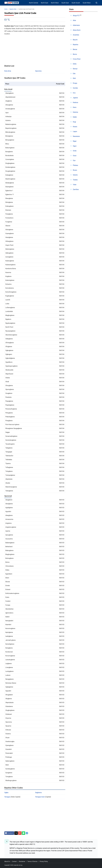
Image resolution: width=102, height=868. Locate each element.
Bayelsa (76, 45)
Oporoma (38, 71)
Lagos (75, 131)
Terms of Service (32, 861)
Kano (75, 107)
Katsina (75, 112)
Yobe (75, 185)
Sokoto (75, 175)
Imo (74, 93)
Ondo (75, 151)
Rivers (75, 170)
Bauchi (75, 40)
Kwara (75, 127)
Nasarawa (76, 136)
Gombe (75, 88)
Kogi (74, 122)
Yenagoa (7, 797)
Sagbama (38, 793)
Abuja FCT (76, 16)
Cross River (77, 59)
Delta (75, 64)
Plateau (75, 165)
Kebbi (75, 117)
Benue (75, 49)
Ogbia (6, 793)
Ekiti (74, 78)
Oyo (74, 160)
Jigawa (75, 98)
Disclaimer (22, 861)
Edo (74, 74)
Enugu (75, 83)
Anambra (76, 35)
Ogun (75, 146)
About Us (7, 861)
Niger (75, 141)
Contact (14, 861)
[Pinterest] (20, 833)
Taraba (75, 180)
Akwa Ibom (77, 30)
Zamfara (76, 189)
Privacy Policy (44, 861)
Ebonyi (75, 69)
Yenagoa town (40, 797)
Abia (74, 20)
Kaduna (75, 102)
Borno (75, 54)
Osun (75, 156)
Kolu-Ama (8, 71)
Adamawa (76, 25)
